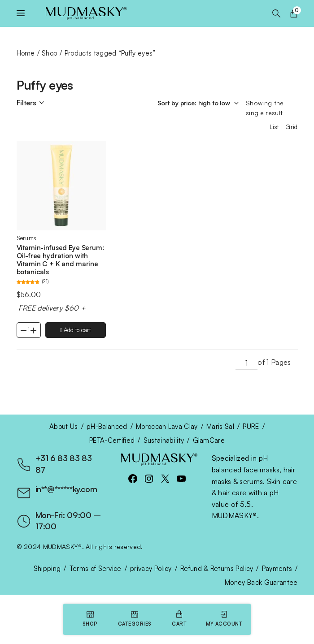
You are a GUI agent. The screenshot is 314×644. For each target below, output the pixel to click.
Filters (26, 103)
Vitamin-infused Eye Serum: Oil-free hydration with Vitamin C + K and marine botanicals (60, 260)
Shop (50, 53)
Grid (291, 127)
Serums (27, 238)
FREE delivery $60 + (51, 308)
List (274, 127)
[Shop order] (199, 103)
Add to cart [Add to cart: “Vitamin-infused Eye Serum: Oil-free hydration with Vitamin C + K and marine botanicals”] (77, 330)
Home (26, 53)
